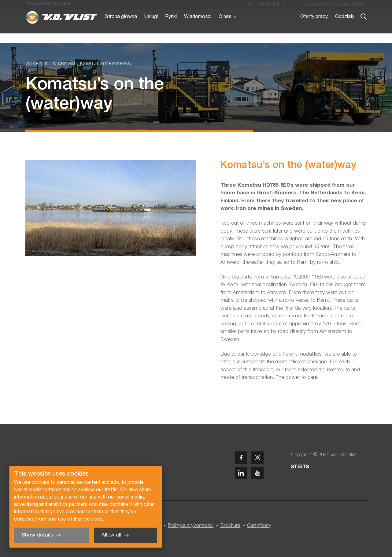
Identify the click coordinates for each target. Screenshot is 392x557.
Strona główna (121, 27)
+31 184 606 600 (261, 6)
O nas (225, 27)
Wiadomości (198, 27)
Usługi (151, 27)
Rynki (171, 27)
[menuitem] (61, 64)
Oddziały (345, 27)
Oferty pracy (314, 27)
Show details (37, 535)
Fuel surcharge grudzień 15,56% (335, 6)
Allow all (111, 535)
